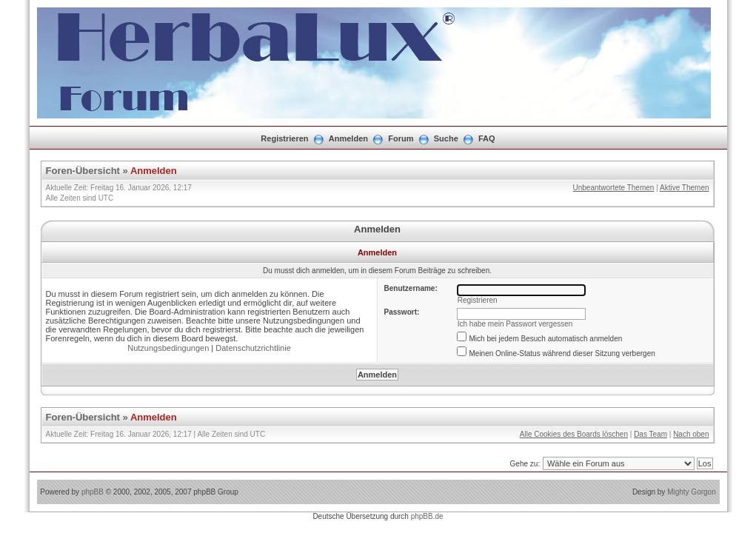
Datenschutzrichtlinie (253, 348)
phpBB (93, 492)
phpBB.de (427, 516)
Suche (446, 138)
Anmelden (348, 138)
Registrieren (284, 138)
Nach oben (691, 434)
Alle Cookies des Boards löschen (574, 434)
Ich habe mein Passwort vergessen (515, 324)
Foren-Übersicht (83, 171)
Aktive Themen (685, 188)
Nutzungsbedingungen (168, 348)
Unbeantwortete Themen (613, 188)
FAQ (487, 138)
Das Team (650, 434)
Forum (401, 138)
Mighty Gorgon (692, 492)
